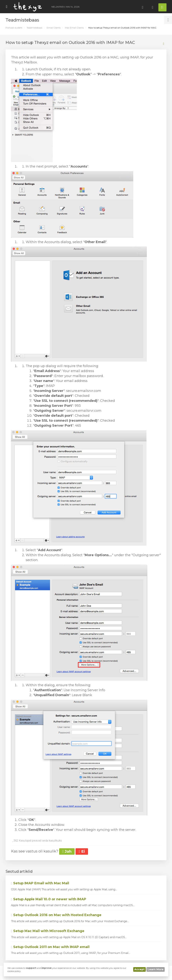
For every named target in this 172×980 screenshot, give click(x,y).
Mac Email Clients (74, 28)
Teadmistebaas (34, 28)
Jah (67, 851)
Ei (82, 851)
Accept (139, 969)
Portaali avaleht (14, 28)
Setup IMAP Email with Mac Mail (40, 883)
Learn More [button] (156, 969)
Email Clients (54, 28)
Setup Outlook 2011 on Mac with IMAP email (50, 947)
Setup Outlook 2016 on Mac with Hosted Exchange (56, 915)
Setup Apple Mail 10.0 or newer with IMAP (49, 899)
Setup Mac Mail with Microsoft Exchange (48, 931)
